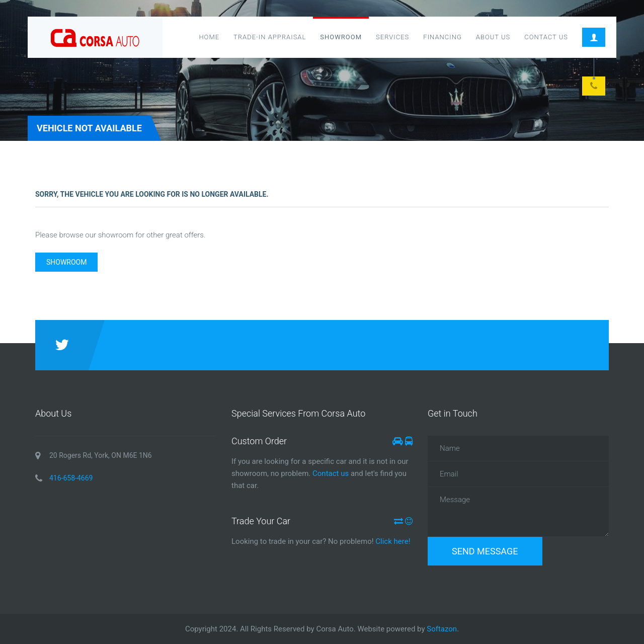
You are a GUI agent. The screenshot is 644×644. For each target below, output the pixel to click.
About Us (493, 37)
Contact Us (546, 37)
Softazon (442, 629)
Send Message (485, 551)
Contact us (331, 473)
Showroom (341, 37)
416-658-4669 (71, 478)
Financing (442, 37)
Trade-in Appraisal (270, 37)
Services (392, 37)
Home (209, 37)
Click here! (392, 541)
